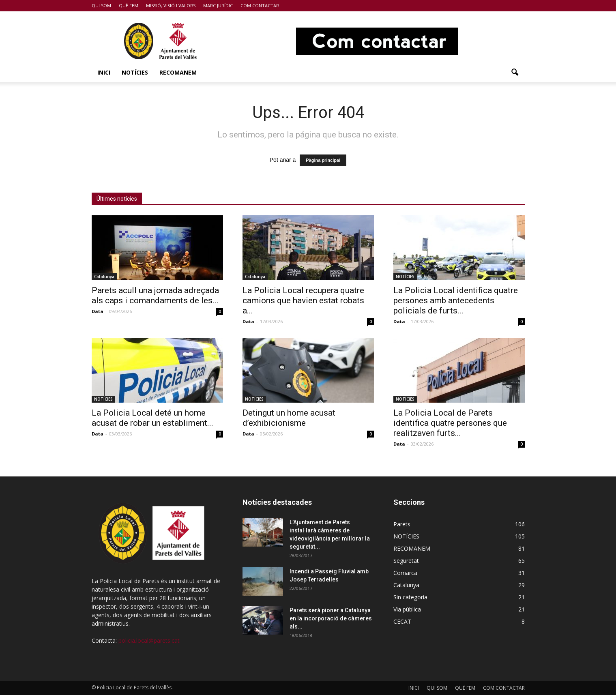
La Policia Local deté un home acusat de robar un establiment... (152, 418)
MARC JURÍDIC (218, 5)
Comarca (405, 573)
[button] (515, 73)
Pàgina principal (323, 160)
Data (98, 311)
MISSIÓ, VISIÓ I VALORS (171, 5)
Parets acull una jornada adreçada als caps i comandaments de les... (155, 295)
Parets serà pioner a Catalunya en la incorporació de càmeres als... (331, 618)
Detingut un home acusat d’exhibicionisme (289, 418)
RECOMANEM (178, 72)
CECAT (402, 621)
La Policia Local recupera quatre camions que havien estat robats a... (303, 300)
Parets (402, 524)
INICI (104, 72)
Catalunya (104, 277)
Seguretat (406, 561)
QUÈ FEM (129, 5)
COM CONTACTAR (260, 5)
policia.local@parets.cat (149, 640)
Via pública (407, 609)
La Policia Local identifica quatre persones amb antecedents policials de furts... (456, 300)
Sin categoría (410, 597)
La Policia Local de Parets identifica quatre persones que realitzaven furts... (450, 423)
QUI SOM (101, 5)
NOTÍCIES (135, 72)
